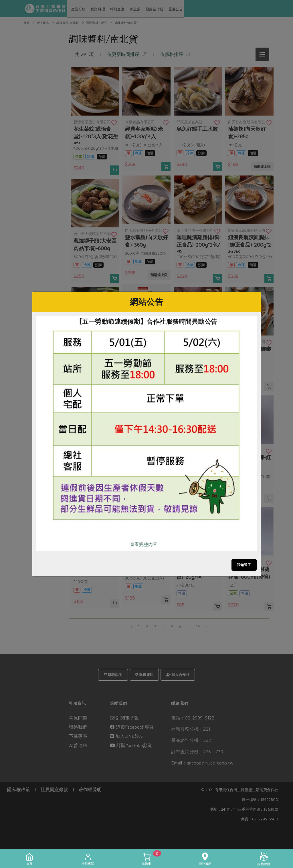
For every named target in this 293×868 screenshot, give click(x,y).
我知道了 (244, 565)
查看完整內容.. (144, 544)
